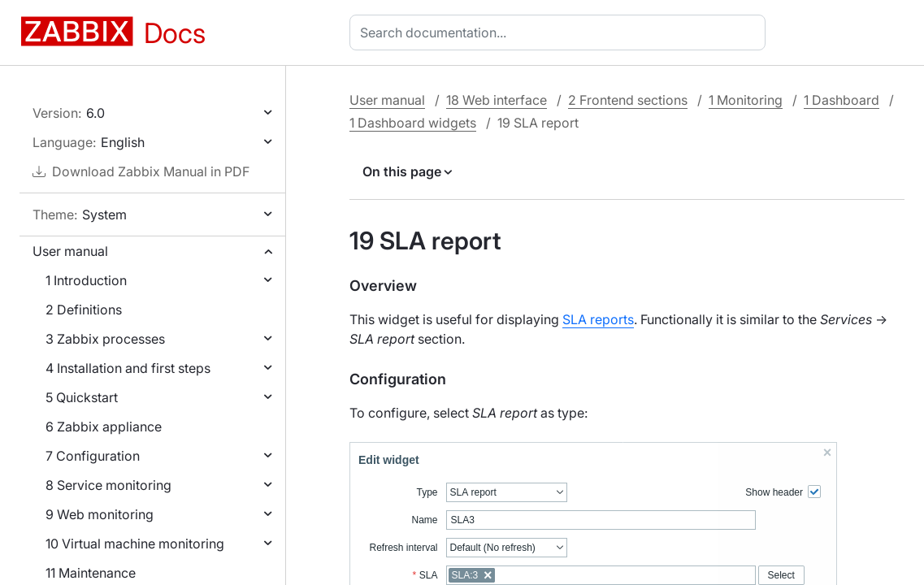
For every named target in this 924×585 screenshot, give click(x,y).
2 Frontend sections (628, 100)
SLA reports (598, 319)
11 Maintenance (91, 573)
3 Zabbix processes (105, 339)
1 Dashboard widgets (413, 123)
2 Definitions (84, 310)
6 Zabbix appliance (104, 427)
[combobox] (561, 32)
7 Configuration (93, 456)
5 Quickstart (82, 397)
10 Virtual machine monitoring (135, 544)
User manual (70, 251)
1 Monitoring (746, 100)
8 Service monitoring (108, 485)
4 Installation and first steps (128, 368)
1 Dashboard (842, 100)
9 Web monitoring (100, 514)
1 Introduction (86, 280)
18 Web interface (497, 100)
